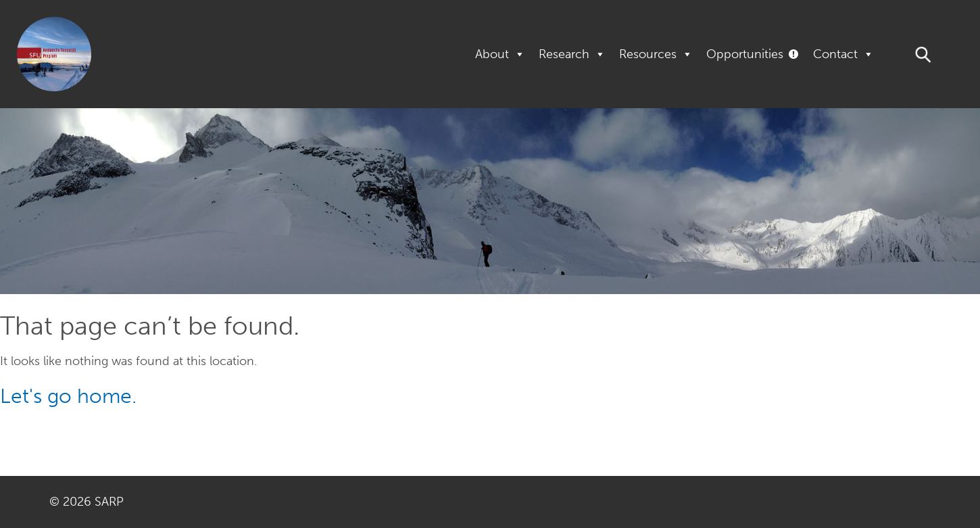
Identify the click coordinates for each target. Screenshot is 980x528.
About (500, 54)
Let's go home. (68, 396)
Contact (843, 54)
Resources (656, 54)
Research (572, 54)
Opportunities (745, 54)
